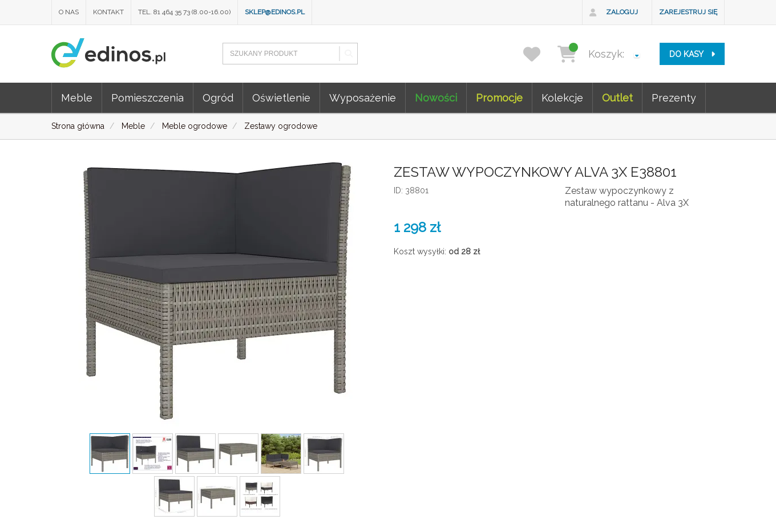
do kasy (692, 54)
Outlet (617, 98)
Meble (77, 98)
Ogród (218, 98)
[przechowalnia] (539, 54)
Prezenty (674, 98)
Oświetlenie (281, 98)
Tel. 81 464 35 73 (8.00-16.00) (184, 12)
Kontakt (108, 12)
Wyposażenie (363, 98)
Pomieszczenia (147, 98)
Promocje (499, 98)
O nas (69, 12)
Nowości (436, 98)
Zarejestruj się (688, 12)
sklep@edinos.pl (275, 12)
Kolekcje (562, 98)
